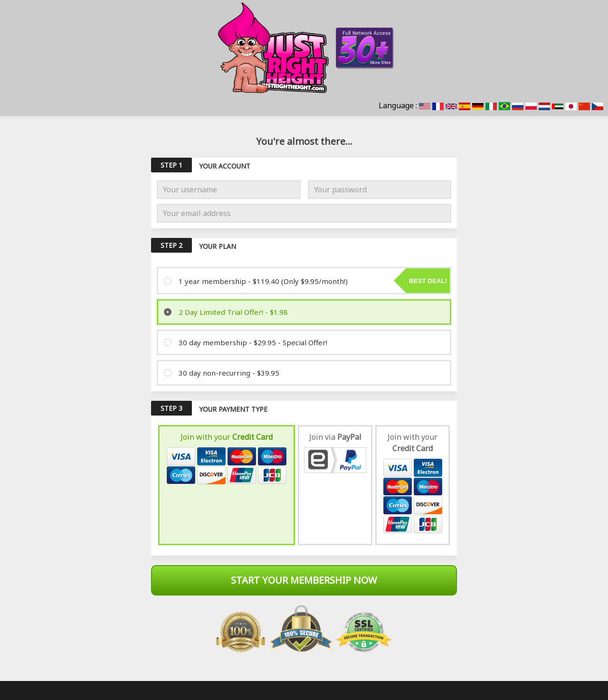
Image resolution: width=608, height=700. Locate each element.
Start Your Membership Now (304, 580)
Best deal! (428, 281)
